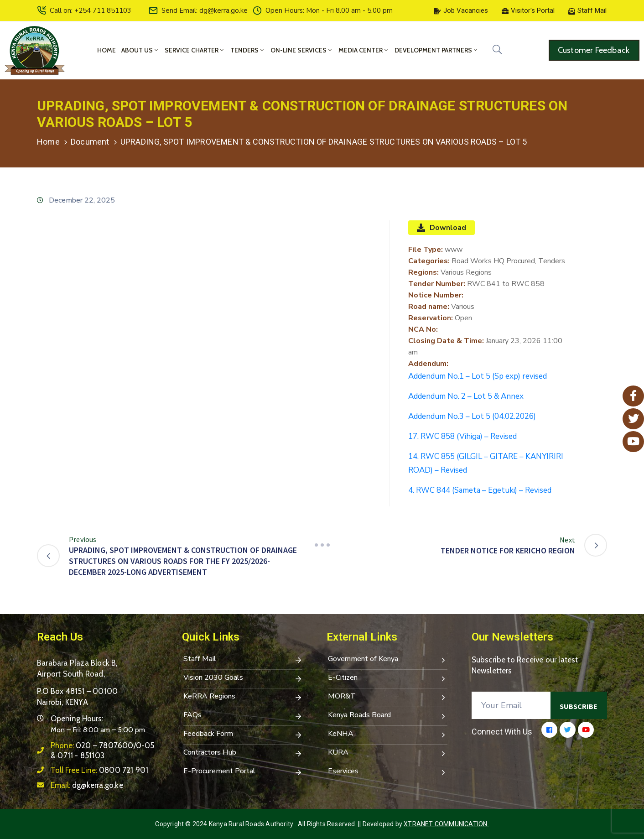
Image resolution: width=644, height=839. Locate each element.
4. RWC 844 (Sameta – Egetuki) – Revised (480, 490)
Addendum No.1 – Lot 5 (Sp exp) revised (478, 376)
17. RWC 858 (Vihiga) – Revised (462, 436)
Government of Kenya (388, 660)
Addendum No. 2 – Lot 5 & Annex (466, 396)
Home (106, 50)
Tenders (248, 50)
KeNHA (388, 735)
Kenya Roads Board (388, 716)
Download (441, 228)
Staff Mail (243, 660)
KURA (388, 753)
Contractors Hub (243, 753)
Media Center (364, 50)
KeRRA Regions (243, 697)
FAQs (243, 716)
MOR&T (388, 697)
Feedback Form (243, 735)
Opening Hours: (77, 719)
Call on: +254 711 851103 (91, 10)
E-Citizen (388, 678)
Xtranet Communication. (446, 824)
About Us (140, 50)
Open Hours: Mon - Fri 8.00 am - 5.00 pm (329, 10)
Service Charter (195, 50)
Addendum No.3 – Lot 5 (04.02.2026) (472, 416)
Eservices (388, 772)
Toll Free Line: (99, 770)
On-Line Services (302, 50)
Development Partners (436, 50)
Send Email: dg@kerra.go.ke (205, 10)
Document (90, 142)
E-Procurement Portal (243, 772)
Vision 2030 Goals (243, 678)
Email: (87, 785)
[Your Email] (511, 705)
